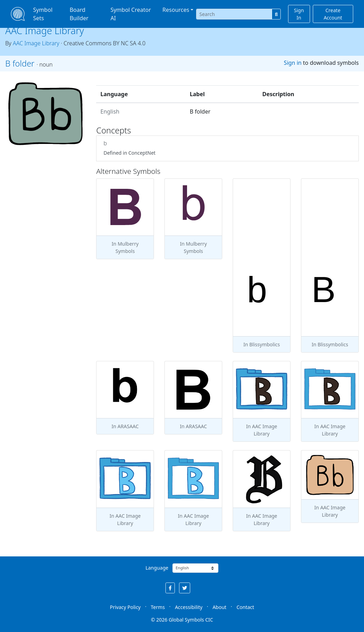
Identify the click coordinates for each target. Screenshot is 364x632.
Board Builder (79, 14)
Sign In (299, 14)
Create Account (333, 14)
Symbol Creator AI (131, 14)
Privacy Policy (125, 607)
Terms (158, 607)
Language (157, 568)
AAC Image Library (45, 30)
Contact (245, 607)
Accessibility (189, 607)
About (219, 607)
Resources (176, 10)
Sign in (293, 63)
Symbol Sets (43, 14)
